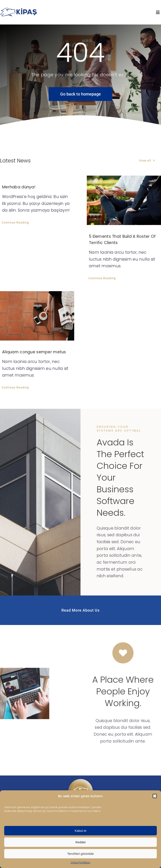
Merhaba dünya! (19, 187)
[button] (155, 796)
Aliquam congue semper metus (34, 352)
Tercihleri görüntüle (81, 854)
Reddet (80, 842)
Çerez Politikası (81, 862)
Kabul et (80, 831)
